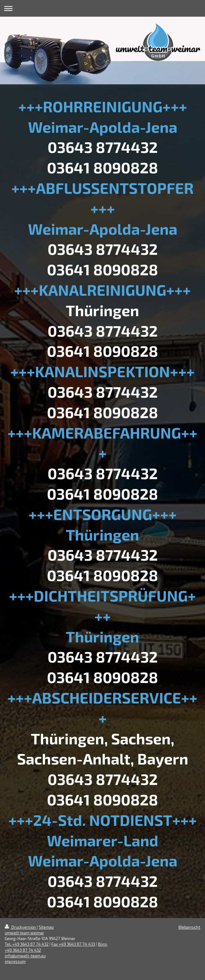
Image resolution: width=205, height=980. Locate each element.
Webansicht (189, 927)
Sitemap (46, 927)
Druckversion (21, 927)
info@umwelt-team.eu (25, 956)
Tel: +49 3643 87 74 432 (27, 944)
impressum (15, 961)
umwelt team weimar (24, 933)
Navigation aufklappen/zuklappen (102, 8)
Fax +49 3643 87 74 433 (73, 944)
